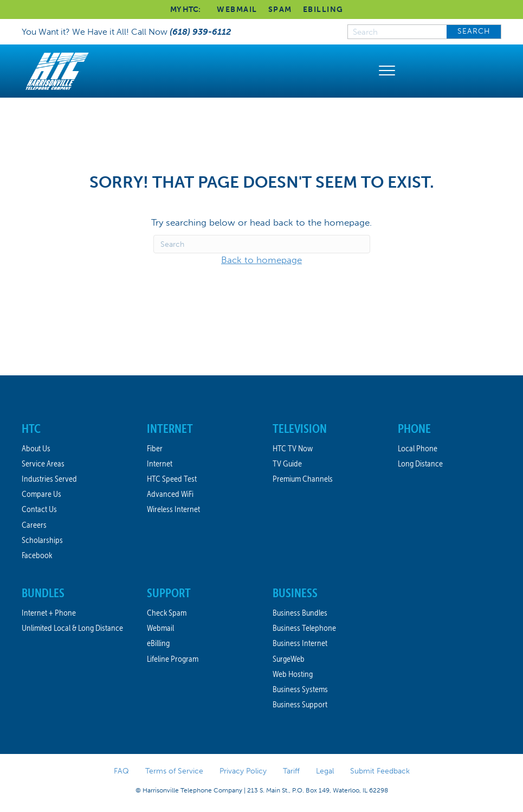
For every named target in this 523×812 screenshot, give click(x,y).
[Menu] (387, 71)
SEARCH (474, 31)
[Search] (262, 244)
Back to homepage (261, 260)
